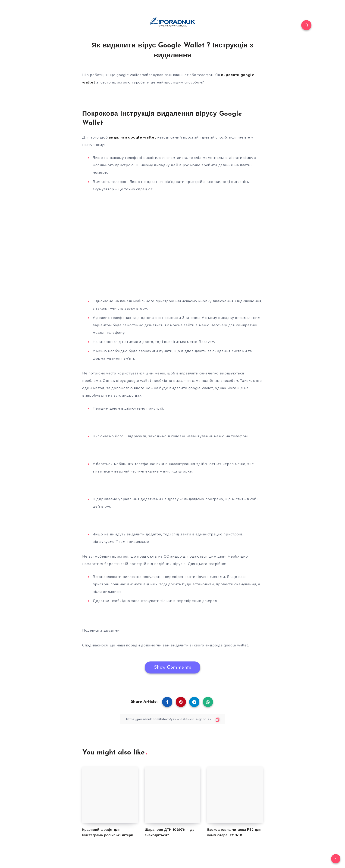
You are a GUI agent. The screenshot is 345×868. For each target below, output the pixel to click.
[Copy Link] (172, 719)
